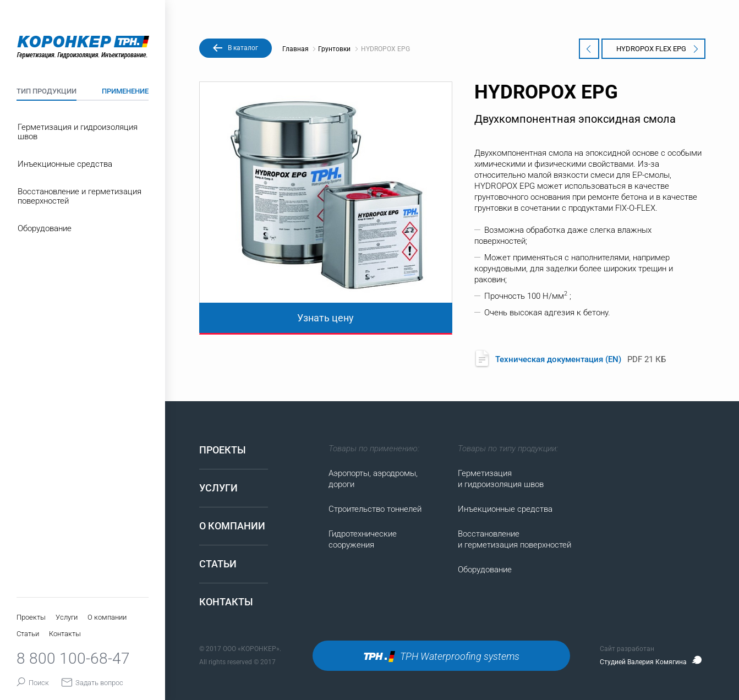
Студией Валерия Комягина (651, 662)
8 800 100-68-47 (73, 658)
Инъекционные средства (65, 164)
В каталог (243, 48)
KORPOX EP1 (593, 49)
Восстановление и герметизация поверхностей (80, 196)
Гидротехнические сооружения (363, 539)
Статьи (28, 634)
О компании (107, 617)
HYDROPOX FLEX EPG (657, 49)
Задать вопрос (92, 683)
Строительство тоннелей (375, 509)
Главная (299, 49)
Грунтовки (334, 49)
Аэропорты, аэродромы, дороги (373, 479)
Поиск (34, 683)
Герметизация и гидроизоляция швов (78, 132)
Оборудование (45, 228)
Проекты (31, 617)
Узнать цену (325, 318)
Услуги (67, 617)
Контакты (65, 634)
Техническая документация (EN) (559, 359)
